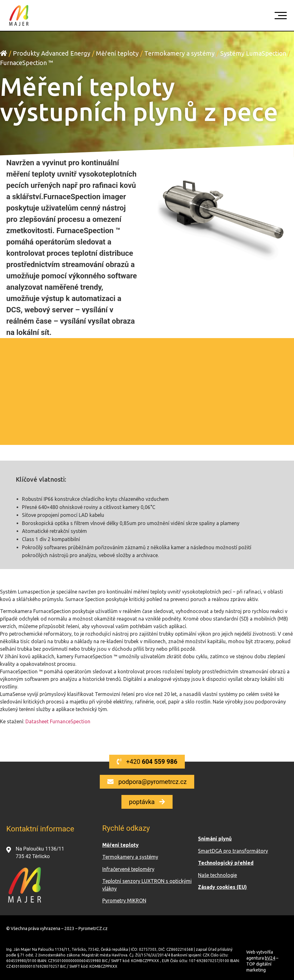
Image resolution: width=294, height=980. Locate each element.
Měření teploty (117, 53)
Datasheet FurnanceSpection (58, 721)
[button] (147, 762)
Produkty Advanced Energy (52, 53)
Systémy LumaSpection (253, 53)
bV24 (270, 958)
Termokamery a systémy (179, 53)
